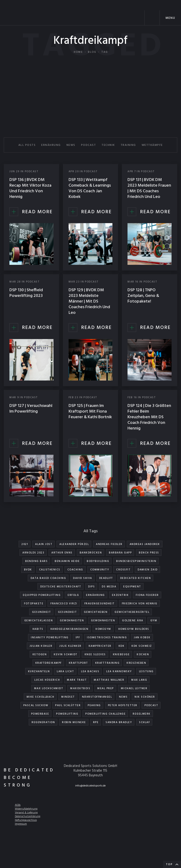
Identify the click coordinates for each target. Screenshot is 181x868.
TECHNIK (108, 145)
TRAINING (128, 145)
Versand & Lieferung (26, 813)
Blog (92, 52)
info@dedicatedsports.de (90, 786)
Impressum (21, 824)
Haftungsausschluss (26, 820)
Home (78, 52)
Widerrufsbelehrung (26, 809)
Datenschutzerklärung (28, 816)
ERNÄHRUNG (51, 145)
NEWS (71, 145)
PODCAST (89, 145)
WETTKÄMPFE (152, 145)
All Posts (27, 145)
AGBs (18, 805)
